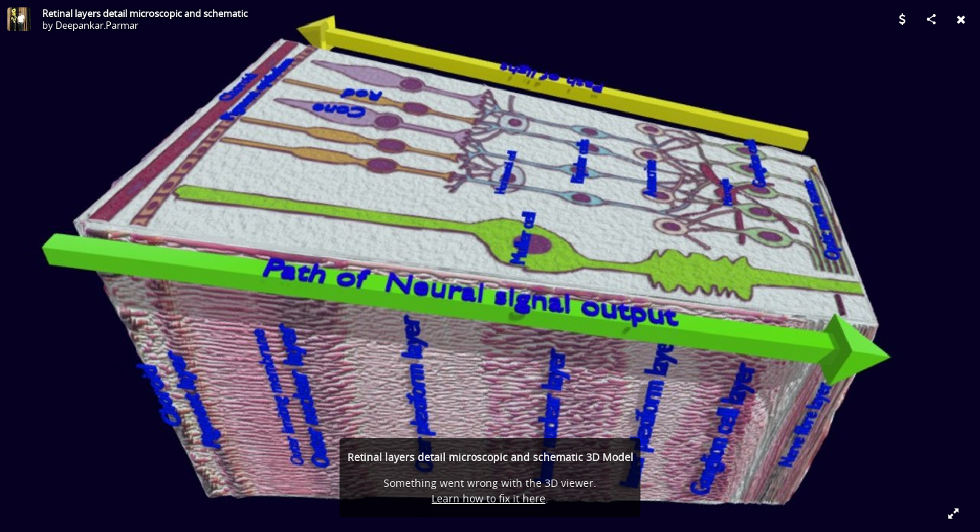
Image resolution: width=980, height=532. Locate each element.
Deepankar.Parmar (97, 25)
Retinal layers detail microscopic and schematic (145, 13)
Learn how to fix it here (489, 498)
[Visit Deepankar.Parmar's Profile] (19, 19)
